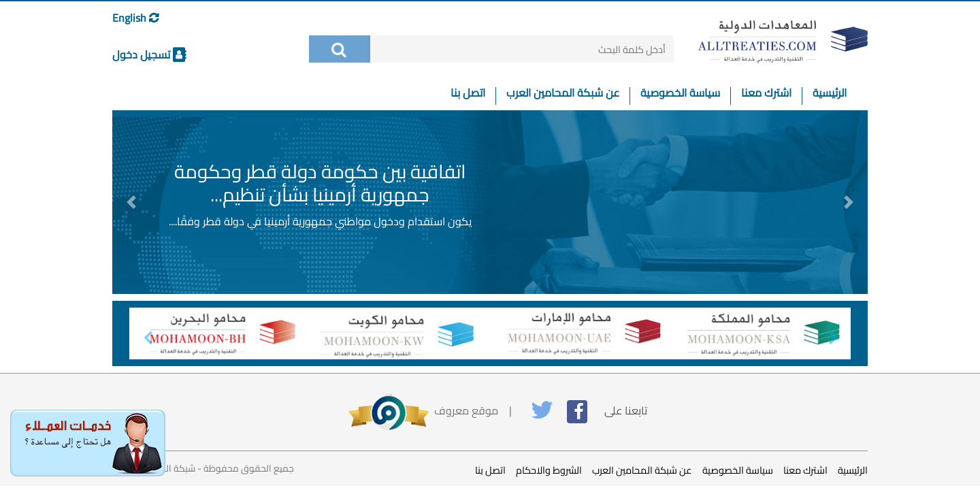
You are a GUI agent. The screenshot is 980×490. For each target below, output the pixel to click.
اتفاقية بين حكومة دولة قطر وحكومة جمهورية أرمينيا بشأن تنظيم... (320, 183)
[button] (131, 202)
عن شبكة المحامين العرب (563, 95)
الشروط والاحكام (549, 470)
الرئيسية (824, 95)
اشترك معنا (766, 95)
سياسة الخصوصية (680, 95)
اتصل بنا (468, 95)
